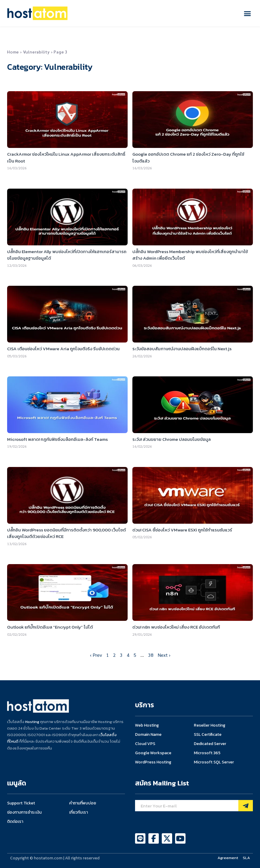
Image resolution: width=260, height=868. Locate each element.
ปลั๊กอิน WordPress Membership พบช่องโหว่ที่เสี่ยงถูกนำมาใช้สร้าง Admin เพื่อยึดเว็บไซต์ (190, 255)
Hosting (32, 722)
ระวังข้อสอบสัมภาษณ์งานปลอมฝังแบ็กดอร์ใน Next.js (182, 349)
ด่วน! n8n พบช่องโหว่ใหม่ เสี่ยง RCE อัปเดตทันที (176, 627)
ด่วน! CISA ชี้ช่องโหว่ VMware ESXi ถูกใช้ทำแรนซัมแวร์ (182, 530)
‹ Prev (96, 655)
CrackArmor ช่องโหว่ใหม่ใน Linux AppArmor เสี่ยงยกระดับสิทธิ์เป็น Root (66, 157)
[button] (248, 13)
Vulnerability (37, 52)
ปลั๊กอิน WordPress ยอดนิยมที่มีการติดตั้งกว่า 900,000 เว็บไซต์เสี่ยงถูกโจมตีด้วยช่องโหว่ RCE (66, 533)
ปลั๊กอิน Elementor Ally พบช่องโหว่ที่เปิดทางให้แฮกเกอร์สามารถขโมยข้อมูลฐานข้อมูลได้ (67, 255)
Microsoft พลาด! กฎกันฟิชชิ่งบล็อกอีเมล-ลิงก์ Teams (57, 439)
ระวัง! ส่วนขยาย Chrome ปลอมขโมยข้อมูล (172, 439)
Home (13, 52)
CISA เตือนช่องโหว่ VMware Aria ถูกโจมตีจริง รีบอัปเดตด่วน (63, 349)
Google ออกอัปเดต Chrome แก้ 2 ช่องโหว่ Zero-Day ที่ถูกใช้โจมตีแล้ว (188, 157)
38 (151, 655)
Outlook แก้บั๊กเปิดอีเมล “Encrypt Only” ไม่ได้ (50, 627)
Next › (164, 655)
